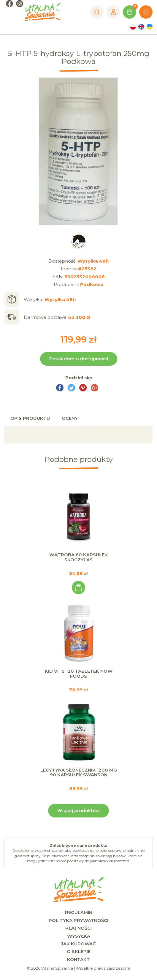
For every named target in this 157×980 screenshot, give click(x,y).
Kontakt (78, 959)
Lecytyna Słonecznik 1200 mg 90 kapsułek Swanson (79, 772)
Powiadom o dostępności (79, 359)
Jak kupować (78, 944)
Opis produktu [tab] (30, 418)
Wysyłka (79, 936)
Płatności (78, 928)
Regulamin (79, 912)
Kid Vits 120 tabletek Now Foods (79, 674)
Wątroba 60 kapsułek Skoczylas (78, 557)
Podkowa (92, 284)
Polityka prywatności (78, 920)
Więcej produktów (78, 810)
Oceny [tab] (70, 418)
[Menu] (146, 12)
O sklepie (79, 951)
